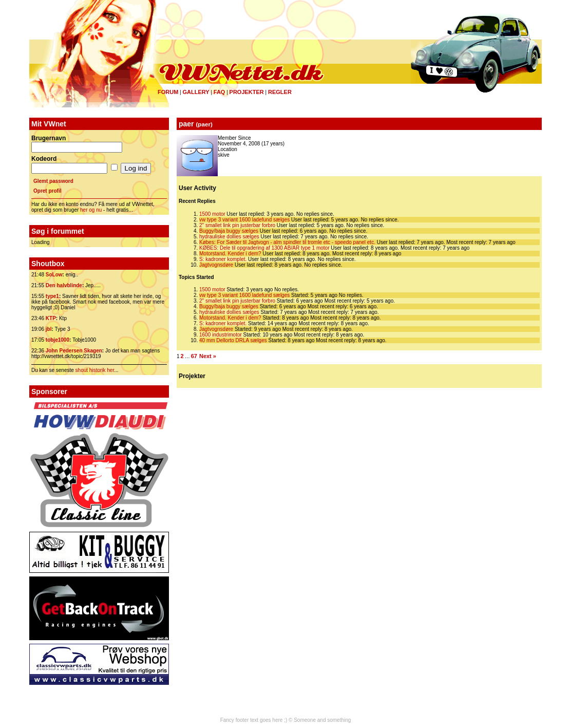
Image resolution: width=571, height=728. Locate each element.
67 (194, 356)
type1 (52, 296)
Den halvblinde (64, 285)
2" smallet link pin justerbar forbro (237, 225)
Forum (168, 92)
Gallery (196, 92)
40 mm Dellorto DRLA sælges (233, 340)
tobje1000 (58, 340)
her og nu (91, 210)
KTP (51, 318)
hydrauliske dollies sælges (229, 237)
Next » (208, 356)
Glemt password (53, 181)
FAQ (220, 92)
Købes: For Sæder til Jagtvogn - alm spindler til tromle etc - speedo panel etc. (287, 242)
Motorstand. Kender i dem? (230, 254)
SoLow (54, 275)
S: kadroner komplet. (223, 259)
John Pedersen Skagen (74, 351)
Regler (280, 92)
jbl (49, 329)
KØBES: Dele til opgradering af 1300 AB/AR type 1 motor (264, 248)
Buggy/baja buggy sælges (229, 231)
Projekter (247, 92)
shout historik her (95, 370)
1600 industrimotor (221, 335)
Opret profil (47, 191)
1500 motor (212, 214)
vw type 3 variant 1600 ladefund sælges (244, 220)
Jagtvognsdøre (216, 265)
